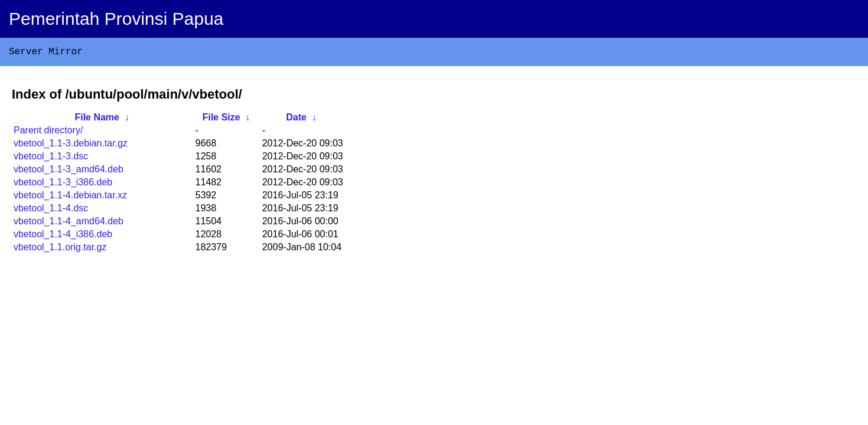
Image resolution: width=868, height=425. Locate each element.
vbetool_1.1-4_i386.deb (63, 236)
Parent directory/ (48, 133)
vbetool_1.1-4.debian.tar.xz (70, 197)
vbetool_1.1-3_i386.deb (63, 184)
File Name (97, 120)
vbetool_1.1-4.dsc (51, 210)
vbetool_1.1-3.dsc (51, 158)
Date (296, 120)
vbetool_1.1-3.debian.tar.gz (71, 146)
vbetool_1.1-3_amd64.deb (68, 171)
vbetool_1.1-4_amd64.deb (68, 223)
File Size (221, 120)
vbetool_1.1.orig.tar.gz (60, 249)
